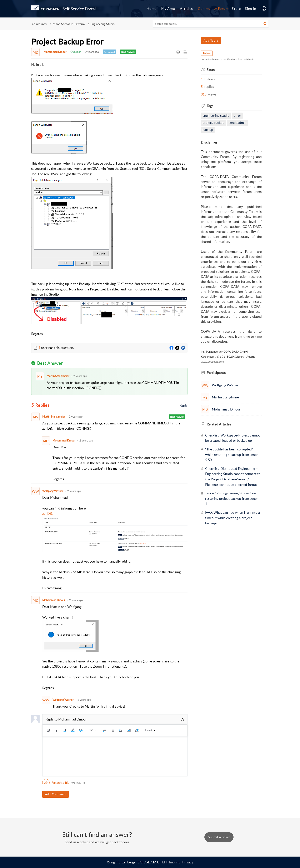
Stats (211, 70)
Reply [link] (184, 405)
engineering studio (216, 115)
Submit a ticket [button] (219, 837)
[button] (265, 24)
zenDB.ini (49, 513)
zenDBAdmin (238, 123)
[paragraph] (109, 199)
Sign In (251, 9)
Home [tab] (151, 9)
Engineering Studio (103, 24)
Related (219, 424)
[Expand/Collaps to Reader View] (185, 52)
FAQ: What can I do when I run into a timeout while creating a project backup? (232, 518)
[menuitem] (251, 9)
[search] (211, 24)
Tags (210, 106)
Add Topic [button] (211, 40)
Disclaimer (209, 142)
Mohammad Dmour (55, 52)
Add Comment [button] (56, 794)
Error (237, 115)
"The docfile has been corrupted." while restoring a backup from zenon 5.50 (232, 454)
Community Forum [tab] (213, 9)
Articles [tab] (186, 9)
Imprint (174, 862)
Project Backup (213, 123)
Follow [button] (207, 53)
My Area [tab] (168, 9)
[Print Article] (178, 52)
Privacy (188, 862)
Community (39, 24)
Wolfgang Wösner (53, 491)
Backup (208, 130)
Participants (216, 373)
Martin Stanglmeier (58, 376)
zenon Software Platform (69, 24)
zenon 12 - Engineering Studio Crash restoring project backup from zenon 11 (232, 498)
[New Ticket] (219, 837)
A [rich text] (183, 719)
